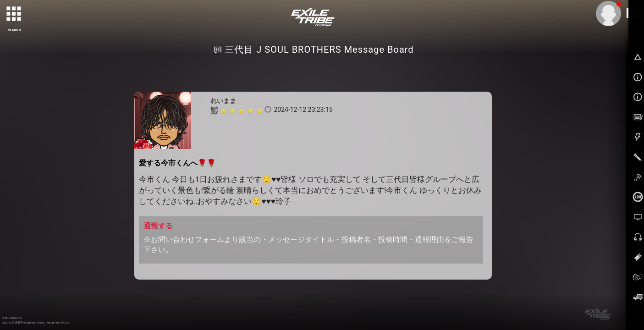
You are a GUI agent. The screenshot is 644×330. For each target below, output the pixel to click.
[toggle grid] (14, 14)
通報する (158, 226)
